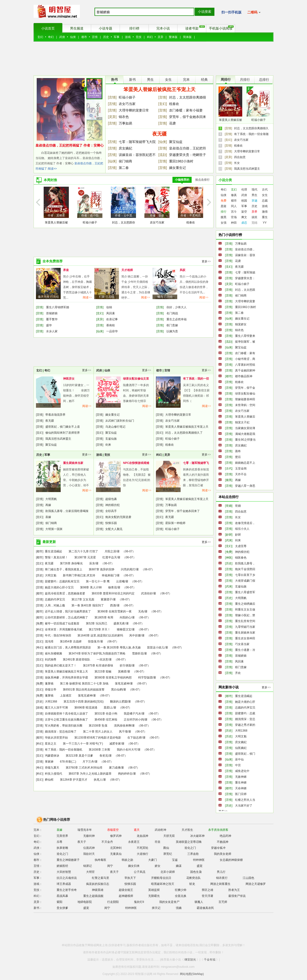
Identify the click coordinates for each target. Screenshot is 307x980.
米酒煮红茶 (108, 405)
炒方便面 (125, 666)
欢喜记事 (112, 319)
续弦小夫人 (242, 529)
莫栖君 (122, 672)
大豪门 (153, 860)
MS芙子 (48, 405)
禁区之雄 (207, 890)
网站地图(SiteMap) (192, 974)
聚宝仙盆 (176, 142)
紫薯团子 (106, 599)
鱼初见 (104, 756)
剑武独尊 (51, 659)
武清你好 (147, 593)
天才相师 (127, 270)
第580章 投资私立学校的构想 (113, 678)
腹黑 (224, 217)
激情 (265, 212)
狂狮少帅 (181, 890)
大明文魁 (51, 575)
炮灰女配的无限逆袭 (118, 517)
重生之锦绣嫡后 (245, 604)
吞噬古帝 (51, 690)
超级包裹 (111, 499)
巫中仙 (239, 759)
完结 (254, 223)
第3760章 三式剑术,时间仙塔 (84, 768)
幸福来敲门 (109, 575)
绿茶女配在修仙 (245, 394)
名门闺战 (172, 313)
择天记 (156, 908)
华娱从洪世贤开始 (56, 738)
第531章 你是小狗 (106, 714)
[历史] (40, 575)
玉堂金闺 (241, 468)
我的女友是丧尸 (169, 902)
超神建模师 (126, 896)
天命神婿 (241, 788)
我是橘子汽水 (132, 714)
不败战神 (223, 842)
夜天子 (82, 842)
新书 (132, 80)
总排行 (264, 80)
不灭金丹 (107, 842)
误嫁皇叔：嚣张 (245, 255)
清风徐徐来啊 (123, 726)
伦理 (244, 190)
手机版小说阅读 (221, 28)
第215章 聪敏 (103, 672)
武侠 (62, 37)
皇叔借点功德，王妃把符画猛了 (188, 149)
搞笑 (254, 217)
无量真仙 (116, 854)
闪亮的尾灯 (128, 569)
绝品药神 (225, 836)
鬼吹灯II (139, 902)
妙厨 (238, 535)
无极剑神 (89, 836)
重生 (265, 217)
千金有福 (210, 960)
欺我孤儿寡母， (245, 563)
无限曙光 (154, 896)
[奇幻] (40, 647)
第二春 (124, 168)
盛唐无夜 (119, 623)
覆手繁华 (52, 319)
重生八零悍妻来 (245, 336)
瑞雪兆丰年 (85, 830)
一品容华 (112, 331)
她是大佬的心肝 (245, 702)
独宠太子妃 (242, 422)
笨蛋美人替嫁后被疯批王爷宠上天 (159, 89)
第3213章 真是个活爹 (79, 756)
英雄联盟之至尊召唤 (189, 842)
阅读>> (87, 297)
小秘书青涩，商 (245, 359)
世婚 (238, 506)
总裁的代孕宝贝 (55, 599)
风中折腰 (135, 635)
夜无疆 (159, 134)
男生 (150, 80)
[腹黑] (229, 480)
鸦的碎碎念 (125, 774)
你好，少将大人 (177, 307)
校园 (244, 201)
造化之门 (190, 848)
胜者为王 (234, 890)
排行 (224, 212)
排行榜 (134, 28)
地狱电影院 (85, 902)
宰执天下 (130, 878)
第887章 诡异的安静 (102, 569)
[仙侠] (163, 142)
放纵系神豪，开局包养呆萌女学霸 (66, 678)
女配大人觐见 (114, 529)
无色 (141, 611)
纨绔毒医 (100, 860)
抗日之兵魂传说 (67, 878)
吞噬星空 (113, 830)
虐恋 (244, 223)
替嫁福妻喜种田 (245, 399)
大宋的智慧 (64, 872)
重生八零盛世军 (245, 592)
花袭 (172, 123)
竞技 (139, 37)
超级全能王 (126, 890)
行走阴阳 (113, 902)
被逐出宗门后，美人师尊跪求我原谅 (68, 647)
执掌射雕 (62, 848)
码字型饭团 (145, 678)
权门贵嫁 (172, 325)
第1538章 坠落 (98, 726)
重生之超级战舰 (93, 896)
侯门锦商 (125, 161)
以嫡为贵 (172, 331)
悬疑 (224, 206)
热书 (114, 80)
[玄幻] (163, 104)
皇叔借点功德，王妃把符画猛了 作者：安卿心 (70, 145)
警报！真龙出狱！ (56, 557)
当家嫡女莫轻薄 (245, 428)
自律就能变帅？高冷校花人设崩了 (66, 714)
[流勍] (163, 155)
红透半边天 (110, 557)
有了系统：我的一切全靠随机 (64, 750)
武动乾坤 (160, 830)
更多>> (206, 261)
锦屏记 (88, 866)
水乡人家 (52, 331)
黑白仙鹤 (117, 690)
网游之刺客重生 (220, 884)
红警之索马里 (100, 878)
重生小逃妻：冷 (245, 650)
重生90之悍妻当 (245, 440)
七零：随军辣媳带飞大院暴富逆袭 (137, 142)
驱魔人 (199, 902)
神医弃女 (69, 379)
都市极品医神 (244, 376)
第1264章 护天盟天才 (74, 780)
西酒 (113, 605)
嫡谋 (179, 866)
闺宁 (110, 866)
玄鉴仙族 (111, 439)
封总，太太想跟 (245, 290)
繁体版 (173, 37)
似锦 (109, 307)
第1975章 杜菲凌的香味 (98, 666)
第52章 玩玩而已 (97, 623)
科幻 (150, 37)
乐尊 (59, 842)
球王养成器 (64, 884)
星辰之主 (51, 744)
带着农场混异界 (55, 415)
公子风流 (140, 872)
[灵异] (112, 117)
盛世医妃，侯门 (245, 754)
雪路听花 (138, 653)
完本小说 (163, 28)
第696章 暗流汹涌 (86, 708)
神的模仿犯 (112, 505)
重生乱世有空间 (245, 621)
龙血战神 (142, 836)
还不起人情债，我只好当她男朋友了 (68, 611)
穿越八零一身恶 (245, 486)
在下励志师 (135, 738)
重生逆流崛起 (53, 551)
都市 (84, 37)
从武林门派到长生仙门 (120, 421)
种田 (234, 223)
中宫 (238, 765)
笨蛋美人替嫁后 (245, 417)
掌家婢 (49, 762)
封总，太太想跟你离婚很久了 (188, 98)
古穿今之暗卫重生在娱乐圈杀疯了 (66, 720)
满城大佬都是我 (245, 434)
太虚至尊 (241, 546)
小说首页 (48, 28)
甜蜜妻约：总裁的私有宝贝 (62, 581)
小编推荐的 (182, 180)
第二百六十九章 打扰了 (83, 551)
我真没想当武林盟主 (247, 169)
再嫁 (48, 505)
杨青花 (112, 587)
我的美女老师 (223, 854)
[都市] (40, 551)
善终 (238, 451)
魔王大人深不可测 (56, 708)
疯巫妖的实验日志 (98, 884)
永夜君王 (134, 842)
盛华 (49, 325)
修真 (234, 195)
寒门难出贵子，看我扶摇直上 (64, 569)
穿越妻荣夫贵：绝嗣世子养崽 (188, 155)
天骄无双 (169, 836)
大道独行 (142, 854)
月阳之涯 (110, 551)
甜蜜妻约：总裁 (245, 713)
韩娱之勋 (127, 860)
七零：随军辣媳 (245, 272)
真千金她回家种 (245, 370)
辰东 (92, 563)
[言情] (112, 97)
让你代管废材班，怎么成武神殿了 (66, 617)
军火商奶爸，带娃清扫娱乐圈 (64, 726)
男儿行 (221, 872)
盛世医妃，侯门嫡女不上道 (63, 427)
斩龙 (192, 884)
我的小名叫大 (168, 405)
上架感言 (66, 696)
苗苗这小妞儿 (156, 647)
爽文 (244, 217)
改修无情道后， (245, 523)
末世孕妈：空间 (245, 405)
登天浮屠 (207, 896)
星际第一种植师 (175, 523)
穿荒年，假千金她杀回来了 (188, 117)
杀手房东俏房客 (218, 830)
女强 (224, 223)
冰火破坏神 (197, 836)
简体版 (187, 37)
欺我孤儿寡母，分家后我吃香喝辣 (67, 511)
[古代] (229, 468)
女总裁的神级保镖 (231, 860)
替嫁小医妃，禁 (245, 615)
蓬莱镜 (49, 684)
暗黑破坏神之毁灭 (163, 884)
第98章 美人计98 (91, 587)
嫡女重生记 (177, 168)
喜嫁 (48, 517)
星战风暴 (62, 896)
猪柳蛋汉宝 (124, 629)
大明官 (90, 872)
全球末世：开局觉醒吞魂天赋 (64, 629)
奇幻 (51, 37)
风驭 (183, 270)
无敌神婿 (241, 777)
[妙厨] (229, 535)
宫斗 (234, 212)
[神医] (229, 558)
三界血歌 (193, 854)
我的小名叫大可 (127, 750)
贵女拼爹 (62, 908)
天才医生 (187, 830)
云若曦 (120, 581)
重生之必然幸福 (177, 319)
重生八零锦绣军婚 (58, 307)
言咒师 (223, 902)
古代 (265, 190)
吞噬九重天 (52, 768)
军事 (117, 37)
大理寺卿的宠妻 (245, 301)
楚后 (238, 457)
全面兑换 (181, 896)
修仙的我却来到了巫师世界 (63, 433)
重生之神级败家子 (68, 860)
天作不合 (241, 474)
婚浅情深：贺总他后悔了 (61, 732)
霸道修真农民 (205, 908)
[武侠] (229, 540)
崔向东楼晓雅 (53, 653)
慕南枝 (111, 325)
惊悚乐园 (111, 523)
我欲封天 (89, 854)
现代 (254, 190)
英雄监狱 (154, 890)
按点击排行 (202, 180)
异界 (254, 212)
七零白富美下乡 (245, 575)
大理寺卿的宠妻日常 (134, 110)
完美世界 (62, 836)
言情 (95, 37)
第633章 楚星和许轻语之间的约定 (113, 593)
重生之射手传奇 (67, 890)
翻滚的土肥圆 (119, 702)
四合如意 (240, 157)
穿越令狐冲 (218, 848)
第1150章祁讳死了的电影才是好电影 (98, 738)
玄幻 (40, 37)
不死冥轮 (142, 848)
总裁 (265, 201)
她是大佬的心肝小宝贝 (59, 587)
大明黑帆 (51, 499)
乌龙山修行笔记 (115, 427)
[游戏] (40, 708)
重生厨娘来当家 (73, 463)
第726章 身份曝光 (71, 563)
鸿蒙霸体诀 (52, 756)
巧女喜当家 (242, 644)
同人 (234, 206)
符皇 (158, 842)
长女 (237, 163)
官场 (234, 217)
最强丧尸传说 (237, 896)
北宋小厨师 (168, 872)
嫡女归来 (134, 866)
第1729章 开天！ (100, 629)
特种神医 (199, 860)
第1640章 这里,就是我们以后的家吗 (100, 635)
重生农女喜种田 (245, 638)
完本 (186, 80)
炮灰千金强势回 (245, 569)
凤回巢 (111, 313)
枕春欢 (174, 104)
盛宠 (200, 866)
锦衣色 (124, 117)
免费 (224, 201)
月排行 (245, 80)
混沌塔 (49, 641)
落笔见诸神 (122, 684)
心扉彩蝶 (48, 490)
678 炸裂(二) (68, 762)
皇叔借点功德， (245, 249)
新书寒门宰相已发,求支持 (79, 575)
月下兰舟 (88, 762)
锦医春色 (241, 558)
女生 (168, 80)
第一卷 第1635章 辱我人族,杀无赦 (119, 647)
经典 (204, 80)
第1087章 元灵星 (85, 557)
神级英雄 (98, 890)
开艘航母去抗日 (161, 878)
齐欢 (238, 673)
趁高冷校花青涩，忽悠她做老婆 (65, 593)
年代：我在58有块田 (58, 635)
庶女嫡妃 (125, 148)
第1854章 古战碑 (71, 641)
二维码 (254, 12)
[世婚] (229, 506)
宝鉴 (175, 860)
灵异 (160, 37)
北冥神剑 (116, 848)
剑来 (108, 445)
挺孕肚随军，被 (245, 342)
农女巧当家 (127, 104)
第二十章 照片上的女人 (98, 732)
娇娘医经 (62, 866)
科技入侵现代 (53, 774)
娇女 (158, 866)
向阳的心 (125, 617)
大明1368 (51, 702)
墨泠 (108, 490)
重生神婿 (241, 783)
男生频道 (77, 28)
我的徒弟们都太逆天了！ (61, 666)
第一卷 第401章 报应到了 (88, 605)
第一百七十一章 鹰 (98, 581)
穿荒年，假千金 (245, 388)
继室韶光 (190, 960)
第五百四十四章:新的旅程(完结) (84, 702)
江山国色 (248, 878)
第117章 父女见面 (83, 599)
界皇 (66, 270)
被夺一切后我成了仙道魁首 (62, 623)
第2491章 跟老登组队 (77, 659)
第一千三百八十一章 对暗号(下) (83, 744)
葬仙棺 (49, 780)
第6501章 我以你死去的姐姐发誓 (84, 690)
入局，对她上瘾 (55, 605)
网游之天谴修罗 (256, 884)
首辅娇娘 (52, 313)
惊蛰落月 (94, 641)
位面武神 (89, 848)
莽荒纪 (168, 854)
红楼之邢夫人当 (245, 800)
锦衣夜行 (222, 878)
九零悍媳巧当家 (245, 627)
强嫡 (179, 908)
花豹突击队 (194, 878)
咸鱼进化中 (242, 771)
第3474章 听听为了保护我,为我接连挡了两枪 (97, 653)
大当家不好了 (244, 806)
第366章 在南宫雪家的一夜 (115, 611)
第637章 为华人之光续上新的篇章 (90, 774)
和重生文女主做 (245, 610)
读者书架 (195, 28)
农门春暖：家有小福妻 (186, 110)
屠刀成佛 (115, 768)
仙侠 (73, 37)
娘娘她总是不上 (245, 463)
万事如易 (125, 123)
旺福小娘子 (127, 97)
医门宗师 (241, 794)
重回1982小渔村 (181, 161)
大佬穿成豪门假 (245, 581)
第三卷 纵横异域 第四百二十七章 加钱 (84, 684)
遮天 (137, 830)
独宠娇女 (241, 324)
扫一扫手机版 (231, 12)
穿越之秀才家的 (245, 725)
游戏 (128, 37)
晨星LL (108, 708)
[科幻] (40, 629)
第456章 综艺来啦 (106, 720)
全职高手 (111, 511)
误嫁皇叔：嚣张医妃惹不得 (137, 155)
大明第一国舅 (54, 529)
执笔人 (98, 780)
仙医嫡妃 (241, 748)
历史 (106, 37)
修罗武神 (116, 836)
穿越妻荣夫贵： (245, 278)
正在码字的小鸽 (134, 720)
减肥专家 (115, 744)
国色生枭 (196, 872)
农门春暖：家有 (245, 353)
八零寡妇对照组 (245, 365)
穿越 (254, 201)
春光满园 (168, 490)
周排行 (226, 80)
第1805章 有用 (104, 617)
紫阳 (59, 902)
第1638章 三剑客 (100, 750)
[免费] (40, 623)
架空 (244, 212)
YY (265, 223)
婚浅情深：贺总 (245, 719)
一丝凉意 (102, 659)
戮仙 (166, 848)
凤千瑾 (123, 732)
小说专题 (106, 28)
